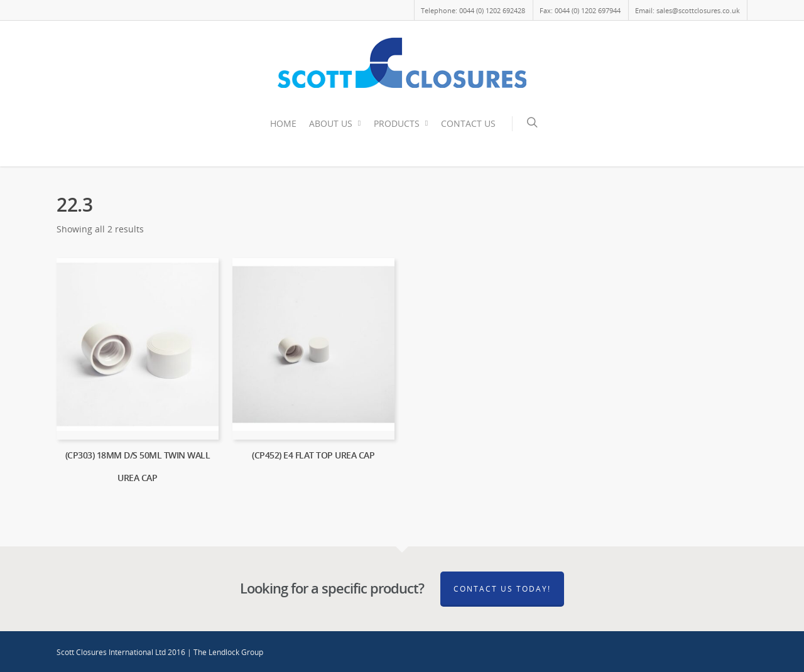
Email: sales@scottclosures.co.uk (687, 10)
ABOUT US (336, 124)
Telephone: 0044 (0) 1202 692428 (473, 10)
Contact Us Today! (502, 589)
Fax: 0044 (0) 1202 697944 (580, 10)
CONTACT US (468, 123)
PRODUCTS (402, 124)
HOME (283, 123)
